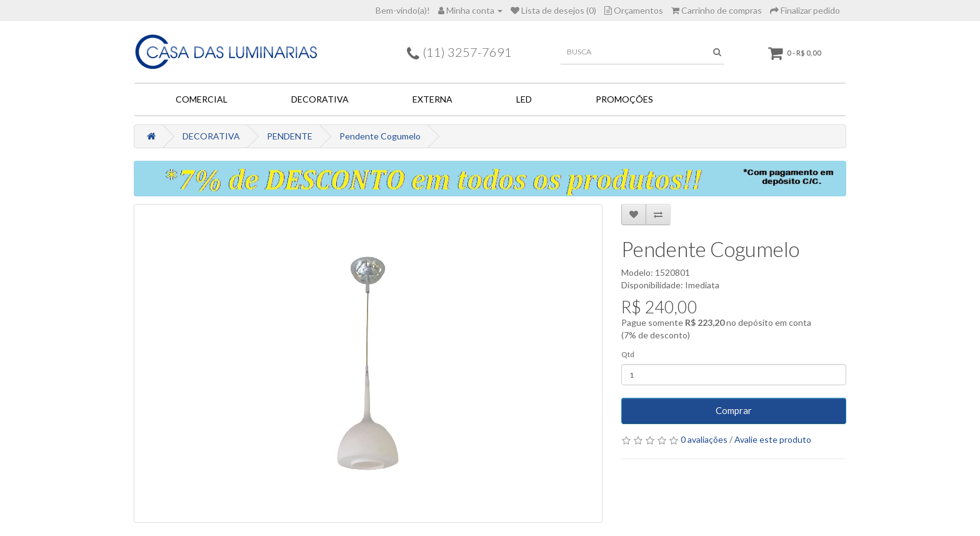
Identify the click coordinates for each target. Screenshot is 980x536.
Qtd (628, 354)
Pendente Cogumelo (380, 136)
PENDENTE (290, 136)
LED (524, 99)
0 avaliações (704, 439)
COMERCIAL (202, 99)
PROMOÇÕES (624, 99)
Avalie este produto (773, 439)
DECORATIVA (320, 99)
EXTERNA (432, 99)
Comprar (734, 410)
